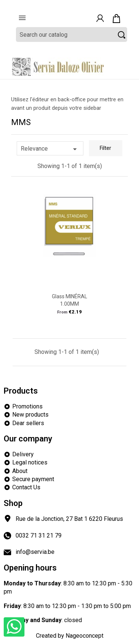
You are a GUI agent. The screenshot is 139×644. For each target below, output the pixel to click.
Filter (105, 148)
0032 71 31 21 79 (39, 535)
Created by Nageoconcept (70, 636)
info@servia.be (35, 552)
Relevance (50, 149)
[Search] (72, 34)
